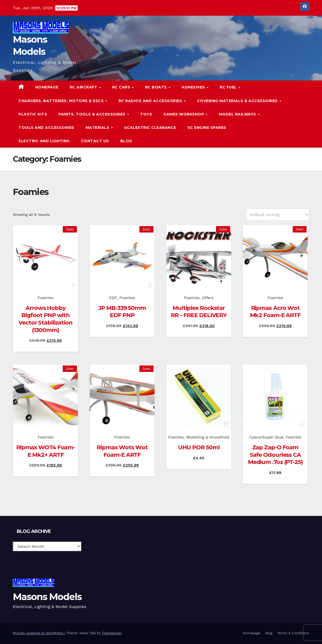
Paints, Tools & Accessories (92, 114)
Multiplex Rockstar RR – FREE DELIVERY (199, 312)
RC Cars (122, 87)
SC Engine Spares (207, 128)
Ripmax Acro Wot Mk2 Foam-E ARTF (275, 312)
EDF (113, 298)
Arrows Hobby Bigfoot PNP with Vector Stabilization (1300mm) (46, 319)
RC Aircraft (84, 87)
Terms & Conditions (293, 633)
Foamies (46, 298)
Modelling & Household (208, 437)
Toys (146, 114)
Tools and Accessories (46, 128)
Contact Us (95, 141)
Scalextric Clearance (150, 128)
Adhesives (194, 87)
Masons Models (47, 597)
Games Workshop (184, 114)
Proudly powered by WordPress (39, 633)
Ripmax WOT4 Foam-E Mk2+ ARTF (46, 451)
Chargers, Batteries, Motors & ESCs (62, 101)
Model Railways (238, 114)
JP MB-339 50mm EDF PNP (122, 312)
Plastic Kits (33, 114)
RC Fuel (229, 87)
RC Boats (157, 87)
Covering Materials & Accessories (238, 101)
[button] (295, 114)
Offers (208, 298)
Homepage (47, 87)
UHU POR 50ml (199, 447)
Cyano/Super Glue (266, 437)
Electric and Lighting (44, 141)
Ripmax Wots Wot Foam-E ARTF (122, 451)
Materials (98, 128)
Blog (126, 141)
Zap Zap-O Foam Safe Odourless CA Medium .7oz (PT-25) (275, 455)
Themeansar (112, 633)
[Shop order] (278, 215)
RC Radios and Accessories (151, 101)
